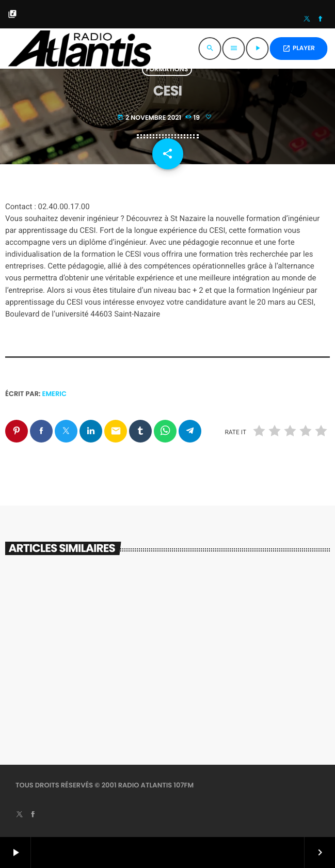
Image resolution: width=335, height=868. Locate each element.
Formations (167, 69)
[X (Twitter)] (307, 20)
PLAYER (299, 48)
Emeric (54, 394)
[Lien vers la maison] (79, 49)
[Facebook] (321, 20)
